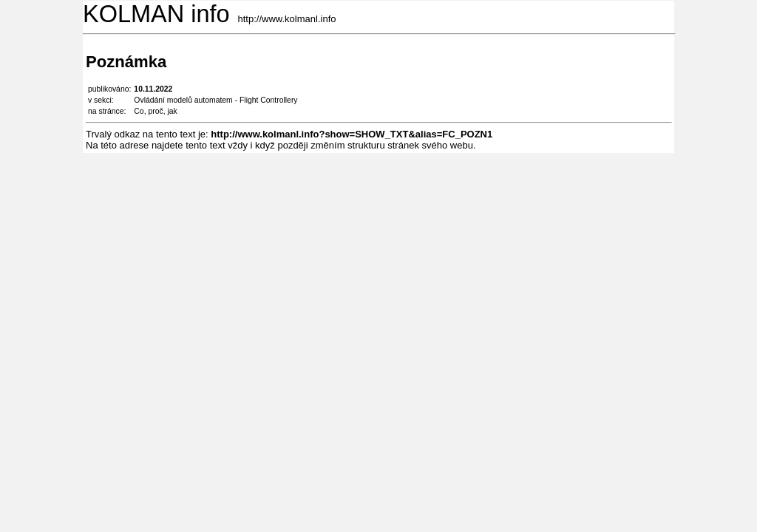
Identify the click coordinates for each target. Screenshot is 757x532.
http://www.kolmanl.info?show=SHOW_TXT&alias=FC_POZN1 (352, 134)
